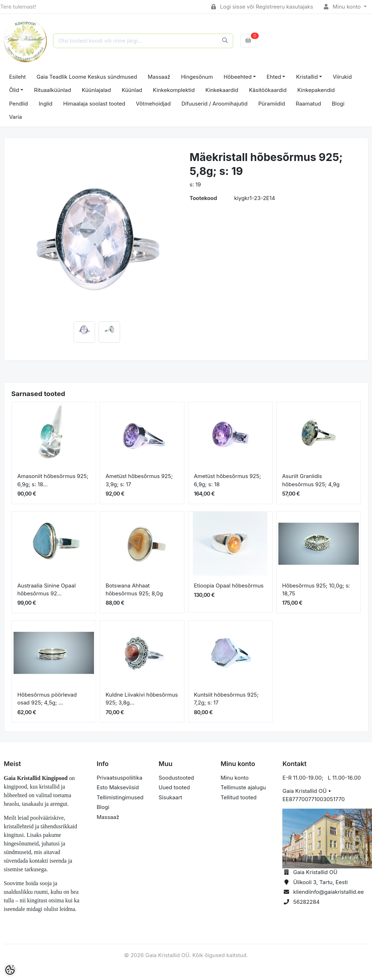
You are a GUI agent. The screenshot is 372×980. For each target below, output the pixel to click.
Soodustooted (176, 778)
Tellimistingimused (120, 797)
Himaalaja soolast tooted (94, 104)
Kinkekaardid (222, 90)
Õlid (14, 90)
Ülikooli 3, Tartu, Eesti (320, 882)
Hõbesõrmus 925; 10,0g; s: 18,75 (316, 590)
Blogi (338, 104)
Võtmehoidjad (153, 104)
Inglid (46, 104)
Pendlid (19, 104)
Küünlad (132, 90)
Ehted (274, 77)
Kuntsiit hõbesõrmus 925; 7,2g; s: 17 (226, 699)
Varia (16, 117)
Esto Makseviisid (118, 787)
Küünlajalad (96, 90)
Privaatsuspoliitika (120, 778)
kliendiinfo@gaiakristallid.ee (328, 892)
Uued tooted (174, 787)
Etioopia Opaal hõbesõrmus (229, 586)
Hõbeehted (238, 77)
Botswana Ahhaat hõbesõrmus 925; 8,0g (134, 590)
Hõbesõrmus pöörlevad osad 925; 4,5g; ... (47, 699)
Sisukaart (170, 797)
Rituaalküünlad (53, 90)
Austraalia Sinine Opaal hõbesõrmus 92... (47, 590)
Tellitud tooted (239, 797)
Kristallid (307, 77)
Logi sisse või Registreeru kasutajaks (262, 7)
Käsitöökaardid (268, 90)
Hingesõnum (197, 77)
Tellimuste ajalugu (243, 787)
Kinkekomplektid (174, 90)
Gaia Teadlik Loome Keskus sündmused (87, 77)
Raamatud (309, 104)
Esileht (18, 77)
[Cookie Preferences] (10, 970)
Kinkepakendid (316, 90)
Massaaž (159, 77)
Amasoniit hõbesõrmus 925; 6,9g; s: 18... (53, 480)
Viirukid (342, 77)
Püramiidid (272, 104)
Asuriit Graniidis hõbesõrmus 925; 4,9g (311, 480)
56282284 (306, 902)
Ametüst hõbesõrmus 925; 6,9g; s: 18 (228, 480)
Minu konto (343, 7)
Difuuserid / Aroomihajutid (215, 104)
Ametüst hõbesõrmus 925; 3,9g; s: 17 (139, 480)
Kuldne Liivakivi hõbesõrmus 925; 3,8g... (142, 699)
